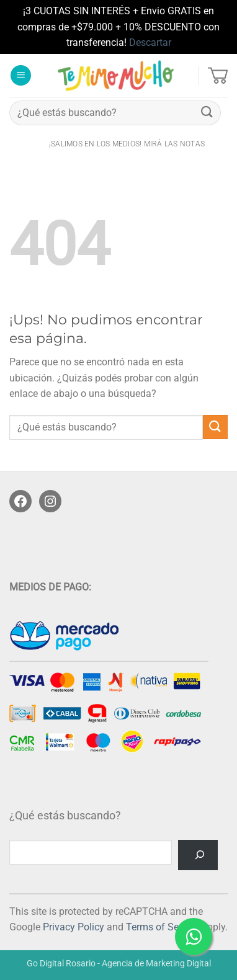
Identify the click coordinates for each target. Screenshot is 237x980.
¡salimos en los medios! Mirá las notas (127, 144)
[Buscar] (198, 855)
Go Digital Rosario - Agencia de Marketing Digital (119, 964)
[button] (21, 75)
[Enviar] (207, 113)
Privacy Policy (74, 927)
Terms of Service (163, 927)
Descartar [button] (150, 42)
